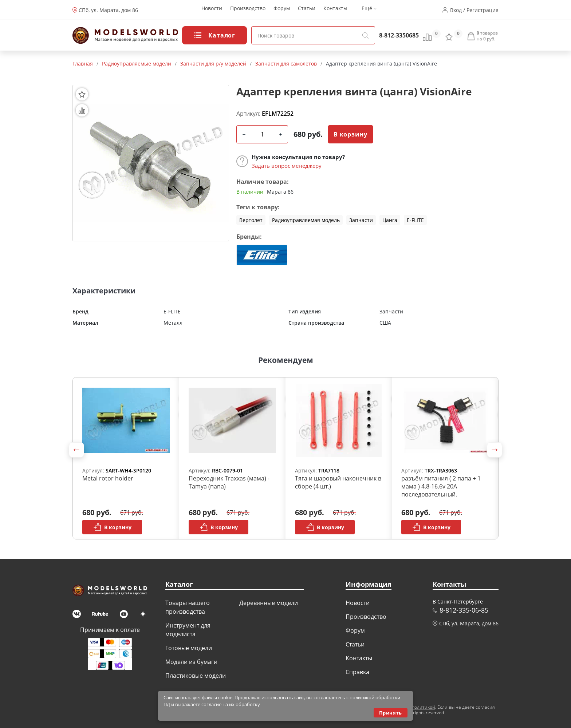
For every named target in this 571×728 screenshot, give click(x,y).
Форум (282, 10)
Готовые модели (189, 648)
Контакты (335, 10)
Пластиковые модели (196, 676)
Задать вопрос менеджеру (287, 166)
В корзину (351, 134)
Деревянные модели (269, 603)
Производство (248, 10)
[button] (76, 450)
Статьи (307, 10)
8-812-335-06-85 (464, 610)
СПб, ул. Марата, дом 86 (108, 10)
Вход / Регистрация (474, 10)
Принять (391, 713)
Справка (357, 672)
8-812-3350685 (399, 35)
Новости (212, 10)
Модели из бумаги (191, 662)
